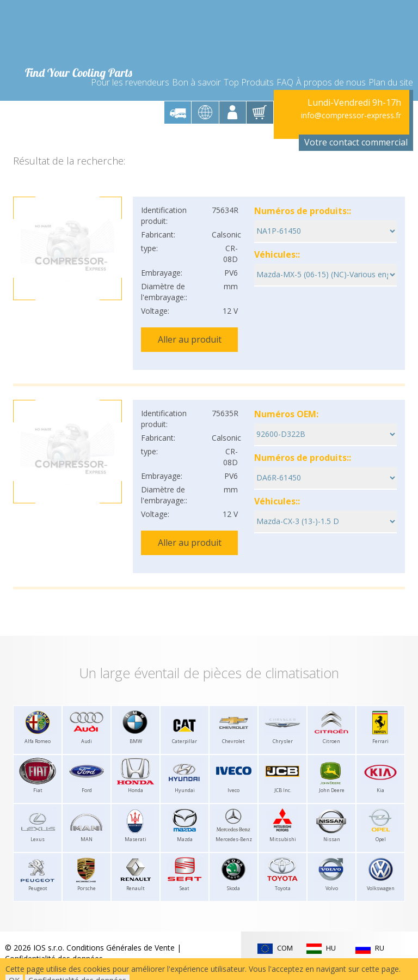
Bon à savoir (196, 61)
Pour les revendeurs (130, 61)
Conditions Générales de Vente (121, 912)
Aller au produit (190, 324)
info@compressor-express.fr (351, 101)
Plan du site (391, 61)
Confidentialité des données (54, 923)
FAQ (285, 61)
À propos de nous (331, 61)
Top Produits (249, 61)
